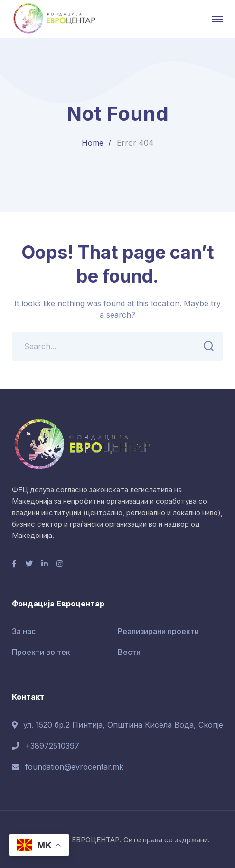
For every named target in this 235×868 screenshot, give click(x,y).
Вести (129, 652)
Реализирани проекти (158, 631)
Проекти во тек (41, 652)
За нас (24, 631)
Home (93, 143)
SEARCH (206, 346)
